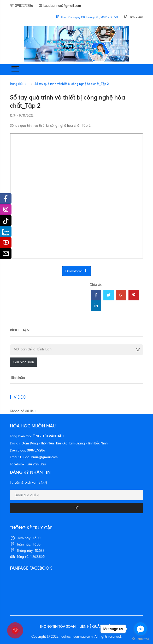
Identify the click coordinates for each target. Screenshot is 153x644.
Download (76, 271)
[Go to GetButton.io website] (140, 639)
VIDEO (20, 397)
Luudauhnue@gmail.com (60, 6)
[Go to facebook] (140, 629)
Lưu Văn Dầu (36, 464)
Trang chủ (16, 84)
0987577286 (22, 6)
